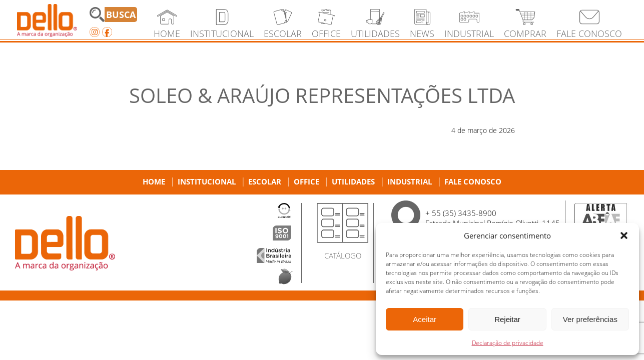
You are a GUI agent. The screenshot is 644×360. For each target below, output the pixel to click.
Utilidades (353, 181)
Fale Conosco (473, 181)
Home (154, 181)
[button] (624, 235)
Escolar (265, 181)
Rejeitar (507, 319)
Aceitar (425, 319)
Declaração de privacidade (508, 343)
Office (306, 181)
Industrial (410, 181)
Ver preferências (590, 319)
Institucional (207, 181)
